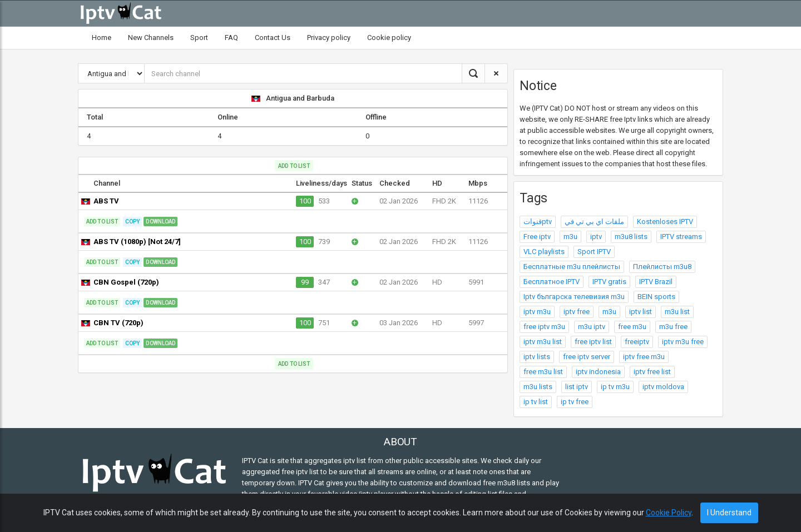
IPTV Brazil (656, 282)
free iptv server (587, 357)
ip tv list (536, 402)
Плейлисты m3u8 (662, 267)
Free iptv (537, 237)
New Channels (151, 38)
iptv (596, 237)
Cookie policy (389, 38)
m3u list (677, 312)
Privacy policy (329, 38)
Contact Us (273, 38)
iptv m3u (537, 312)
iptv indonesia (598, 372)
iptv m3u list (543, 342)
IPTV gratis (609, 282)
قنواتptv (538, 222)
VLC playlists (544, 252)
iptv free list (652, 372)
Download (160, 222)
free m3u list (543, 372)
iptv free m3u (644, 357)
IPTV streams (681, 237)
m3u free (673, 327)
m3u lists (538, 387)
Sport (199, 38)
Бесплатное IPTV (552, 282)
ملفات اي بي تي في (594, 222)
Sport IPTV (594, 252)
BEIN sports (656, 297)
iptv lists (537, 357)
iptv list (641, 312)
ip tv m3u (615, 387)
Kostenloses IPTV (665, 222)
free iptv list (593, 342)
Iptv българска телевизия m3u (574, 297)
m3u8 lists (631, 237)
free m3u (632, 327)
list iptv (577, 387)
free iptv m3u (544, 327)
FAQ (231, 38)
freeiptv (637, 342)
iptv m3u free (683, 342)
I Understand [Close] (729, 513)
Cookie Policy (669, 513)
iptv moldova (663, 387)
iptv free (577, 312)
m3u (570, 237)
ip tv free (575, 402)
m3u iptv (592, 327)
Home (102, 38)
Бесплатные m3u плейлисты (572, 267)
